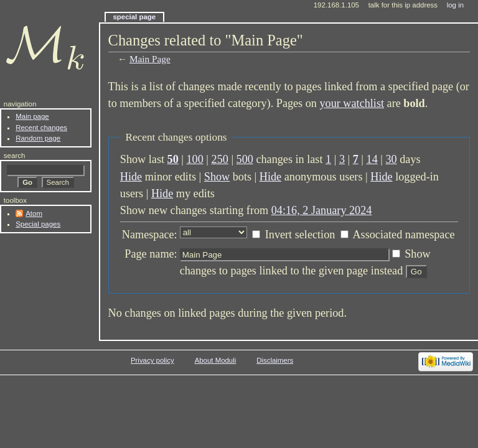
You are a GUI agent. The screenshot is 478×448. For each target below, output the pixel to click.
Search (15, 156)
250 (220, 159)
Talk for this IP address (403, 5)
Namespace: (150, 235)
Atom (34, 213)
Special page (134, 17)
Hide (131, 177)
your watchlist (352, 103)
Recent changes (41, 128)
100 (195, 159)
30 (391, 159)
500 (245, 159)
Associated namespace (403, 235)
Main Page (150, 59)
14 (372, 159)
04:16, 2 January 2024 (322, 210)
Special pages (38, 224)
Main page (32, 116)
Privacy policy (152, 360)
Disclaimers (275, 360)
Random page (38, 138)
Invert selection (300, 235)
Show (217, 177)
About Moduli (216, 360)
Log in (455, 5)
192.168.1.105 (336, 5)
